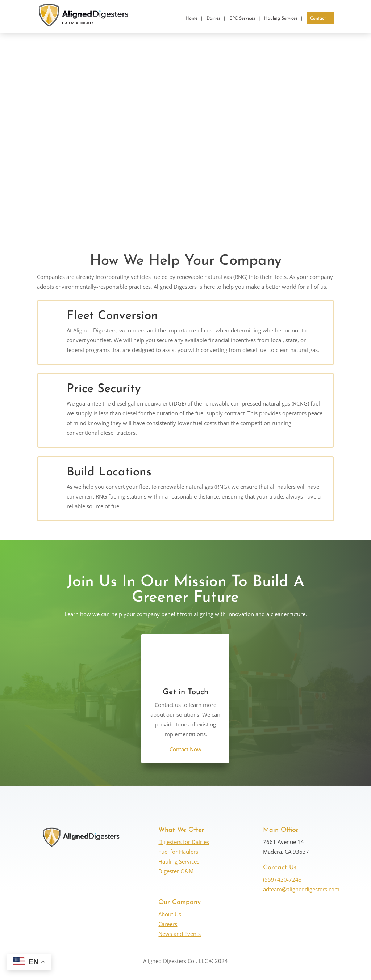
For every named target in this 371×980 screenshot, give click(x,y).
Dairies (213, 18)
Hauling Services (281, 18)
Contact (318, 18)
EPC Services (242, 18)
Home (191, 18)
